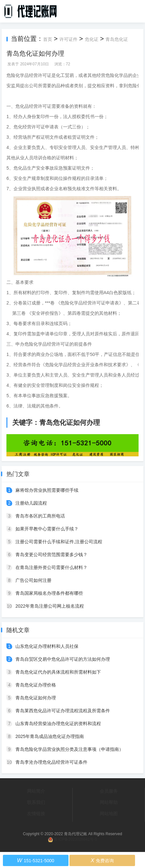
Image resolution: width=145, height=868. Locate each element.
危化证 (92, 39)
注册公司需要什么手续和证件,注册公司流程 (59, 542)
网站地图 (109, 814)
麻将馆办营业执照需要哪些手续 (47, 490)
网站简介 (36, 791)
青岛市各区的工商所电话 (40, 516)
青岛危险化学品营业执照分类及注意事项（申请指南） (69, 749)
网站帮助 (109, 802)
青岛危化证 (117, 39)
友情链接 (36, 814)
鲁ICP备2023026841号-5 (75, 839)
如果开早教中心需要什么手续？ (47, 529)
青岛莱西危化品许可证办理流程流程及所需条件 (63, 711)
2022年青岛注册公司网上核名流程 (50, 606)
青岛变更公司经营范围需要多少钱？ (51, 555)
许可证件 (68, 39)
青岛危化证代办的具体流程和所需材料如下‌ (58, 672)
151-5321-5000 (36, 860)
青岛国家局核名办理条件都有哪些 (49, 593)
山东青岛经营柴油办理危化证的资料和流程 (58, 723)
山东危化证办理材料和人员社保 (47, 646)
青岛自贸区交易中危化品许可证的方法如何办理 (63, 659)
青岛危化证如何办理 (36, 698)
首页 (48, 39)
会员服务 (109, 791)
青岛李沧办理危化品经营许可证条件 (51, 762)
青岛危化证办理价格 (36, 685)
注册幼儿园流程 (31, 503)
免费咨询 (102, 860)
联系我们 (36, 802)
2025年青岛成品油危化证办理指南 (50, 736)
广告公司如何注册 (33, 580)
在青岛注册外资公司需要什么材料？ (51, 567)
